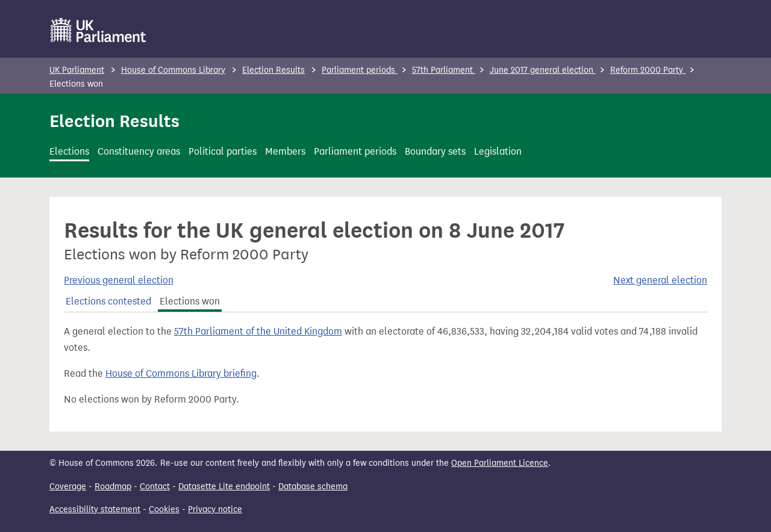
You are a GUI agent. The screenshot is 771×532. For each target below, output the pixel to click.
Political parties (223, 151)
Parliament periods (360, 70)
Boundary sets (435, 151)
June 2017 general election (543, 70)
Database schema (313, 487)
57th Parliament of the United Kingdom (258, 331)
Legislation (498, 151)
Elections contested (108, 301)
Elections (69, 151)
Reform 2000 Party (648, 70)
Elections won (190, 301)
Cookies (164, 509)
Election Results (273, 70)
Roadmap (113, 487)
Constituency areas (139, 151)
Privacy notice (215, 509)
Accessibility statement (95, 509)
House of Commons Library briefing (181, 373)
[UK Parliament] (98, 30)
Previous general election (119, 280)
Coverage (68, 487)
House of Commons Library (173, 70)
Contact (155, 487)
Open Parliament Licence (500, 463)
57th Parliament (444, 70)
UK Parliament (77, 70)
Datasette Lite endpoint (224, 487)
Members (285, 151)
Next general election (660, 280)
